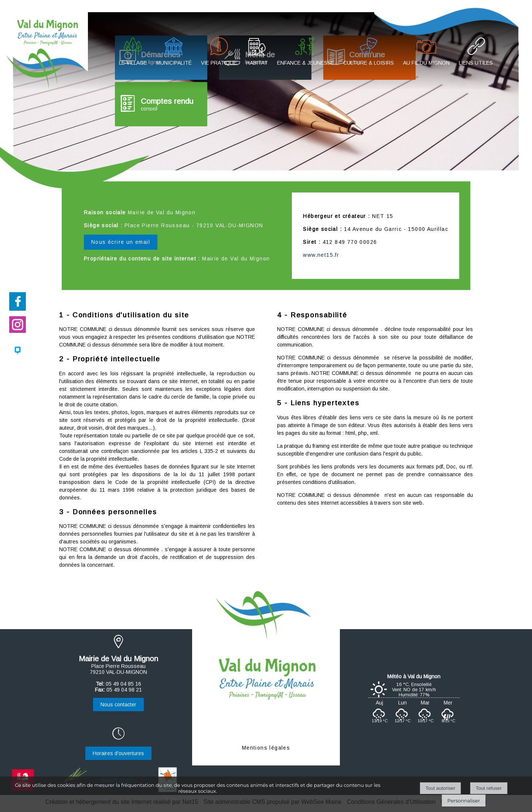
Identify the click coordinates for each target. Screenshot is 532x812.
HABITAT (257, 63)
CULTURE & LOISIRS (369, 63)
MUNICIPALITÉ (174, 63)
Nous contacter (118, 704)
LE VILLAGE (133, 63)
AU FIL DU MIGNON (426, 63)
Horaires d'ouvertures (118, 753)
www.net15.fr (321, 255)
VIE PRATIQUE (219, 63)
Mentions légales (266, 748)
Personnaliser (464, 801)
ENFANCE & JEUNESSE (306, 63)
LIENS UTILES (476, 63)
